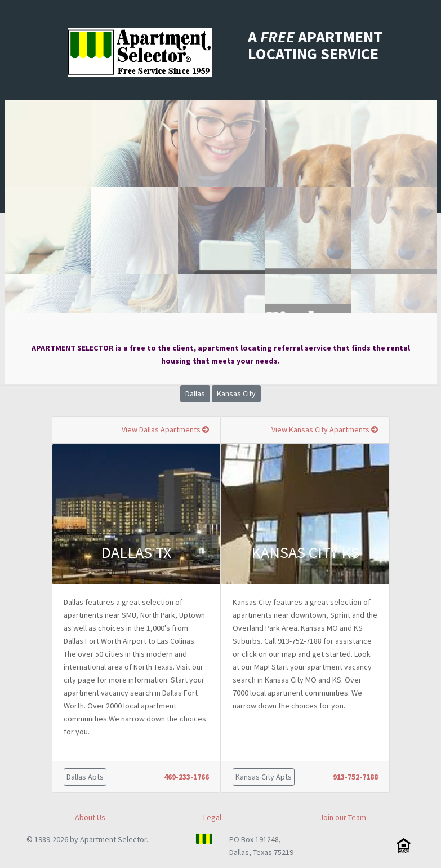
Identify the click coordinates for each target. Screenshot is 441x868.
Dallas (195, 393)
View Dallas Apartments (165, 429)
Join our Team (343, 817)
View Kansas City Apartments (325, 429)
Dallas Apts (85, 777)
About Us (90, 817)
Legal (212, 817)
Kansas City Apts (264, 777)
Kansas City (236, 393)
